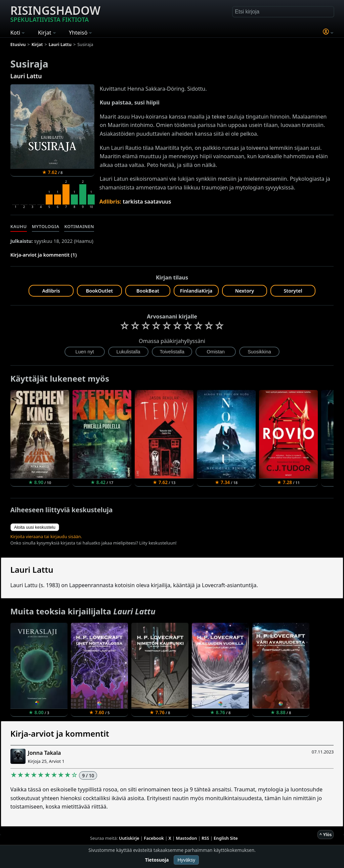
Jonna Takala (45, 753)
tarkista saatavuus (147, 202)
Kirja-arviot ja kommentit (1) (44, 255)
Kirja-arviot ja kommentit (60, 733)
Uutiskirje (129, 838)
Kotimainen (79, 226)
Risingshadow (55, 13)
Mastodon (187, 838)
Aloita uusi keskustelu (35, 527)
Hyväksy (186, 860)
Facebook (154, 838)
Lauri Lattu (26, 76)
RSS (205, 838)
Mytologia (46, 226)
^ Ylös (326, 834)
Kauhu (19, 226)
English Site (226, 838)
